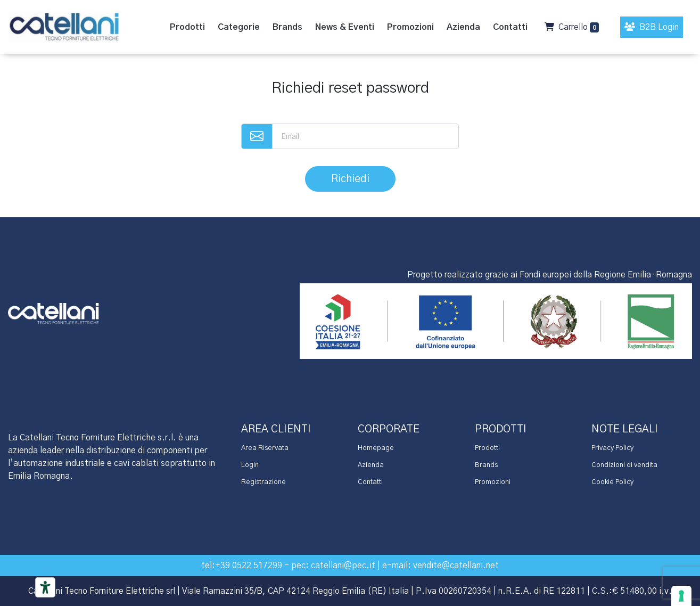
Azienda (371, 465)
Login (250, 465)
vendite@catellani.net (456, 566)
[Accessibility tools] (45, 587)
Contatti (370, 482)
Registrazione (263, 482)
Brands (486, 465)
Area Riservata (265, 448)
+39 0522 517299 (249, 566)
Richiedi (350, 179)
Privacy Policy (612, 448)
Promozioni (493, 482)
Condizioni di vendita (624, 465)
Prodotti (487, 448)
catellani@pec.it (343, 566)
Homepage (376, 448)
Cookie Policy (612, 482)
